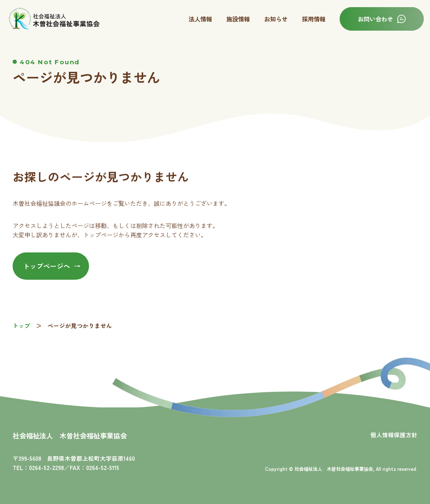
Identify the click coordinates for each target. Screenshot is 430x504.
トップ (21, 325)
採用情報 (314, 19)
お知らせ (276, 19)
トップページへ (47, 266)
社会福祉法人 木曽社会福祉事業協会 (70, 436)
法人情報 (200, 19)
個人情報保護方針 (394, 435)
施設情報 (238, 19)
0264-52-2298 (46, 467)
